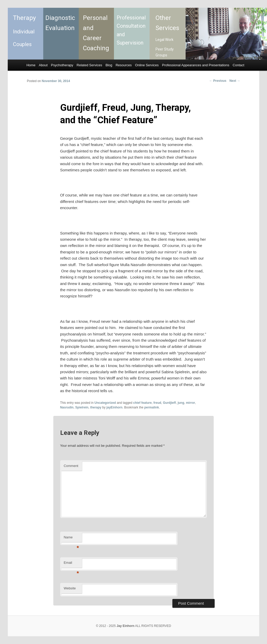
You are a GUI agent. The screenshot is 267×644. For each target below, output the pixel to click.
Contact (239, 65)
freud (157, 403)
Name (71, 539)
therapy (96, 407)
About (43, 65)
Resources (124, 65)
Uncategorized (105, 403)
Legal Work (164, 40)
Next (235, 81)
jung (181, 403)
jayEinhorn (114, 407)
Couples (22, 44)
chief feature (142, 403)
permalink (152, 407)
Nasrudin (67, 407)
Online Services (147, 65)
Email (71, 564)
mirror (190, 403)
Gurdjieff (169, 403)
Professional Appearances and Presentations (196, 65)
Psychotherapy (62, 65)
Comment (71, 466)
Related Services (89, 65)
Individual (24, 32)
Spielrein (82, 407)
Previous (218, 81)
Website (70, 588)
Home (31, 65)
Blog (109, 65)
